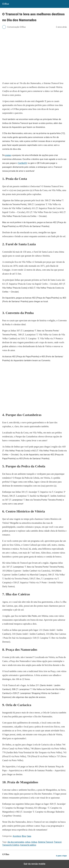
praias (8, 155)
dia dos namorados (16, 842)
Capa (29, 836)
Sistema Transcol (46, 842)
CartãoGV (23, 163)
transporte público (28, 845)
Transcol (58, 842)
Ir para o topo (61, 856)
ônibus (34, 842)
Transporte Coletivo (11, 845)
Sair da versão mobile (35, 864)
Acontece (17, 836)
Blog (24, 836)
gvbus (28, 842)
